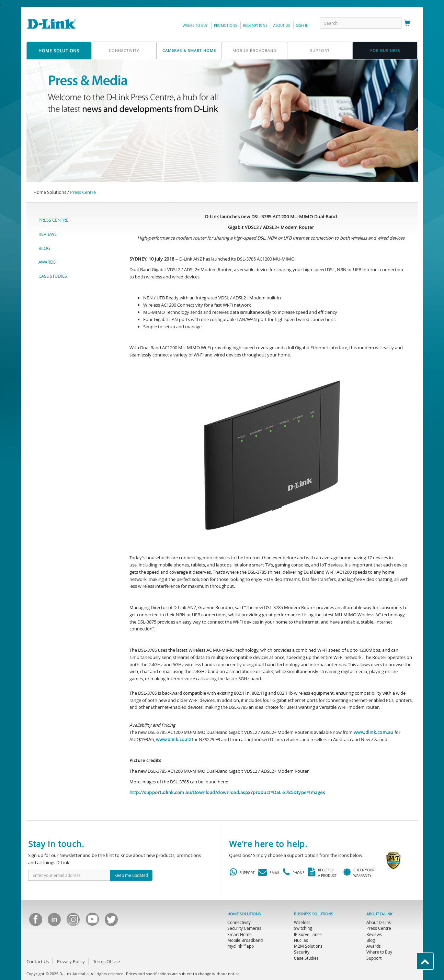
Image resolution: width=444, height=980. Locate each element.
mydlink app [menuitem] (241, 946)
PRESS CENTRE (53, 220)
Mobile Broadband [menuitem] (245, 940)
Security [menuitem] (302, 952)
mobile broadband (254, 50)
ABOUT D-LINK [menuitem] (379, 914)
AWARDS (47, 262)
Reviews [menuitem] (374, 934)
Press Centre (83, 192)
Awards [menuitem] (374, 946)
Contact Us (38, 961)
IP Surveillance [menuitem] (308, 934)
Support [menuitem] (374, 958)
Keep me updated (131, 875)
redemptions (255, 26)
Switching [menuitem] (303, 928)
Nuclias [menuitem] (301, 940)
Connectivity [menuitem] (239, 922)
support (320, 50)
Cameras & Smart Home (189, 50)
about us (282, 26)
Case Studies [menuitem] (306, 958)
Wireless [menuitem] (302, 922)
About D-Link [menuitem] (379, 922)
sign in (302, 26)
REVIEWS (48, 234)
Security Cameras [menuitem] (244, 928)
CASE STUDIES (53, 276)
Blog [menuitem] (371, 940)
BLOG (44, 248)
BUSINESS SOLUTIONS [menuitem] (314, 914)
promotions (225, 26)
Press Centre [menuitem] (379, 928)
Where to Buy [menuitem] (379, 952)
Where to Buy (195, 26)
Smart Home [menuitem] (240, 934)
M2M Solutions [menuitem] (308, 946)
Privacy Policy (71, 961)
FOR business (385, 50)
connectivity (124, 50)
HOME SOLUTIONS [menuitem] (244, 914)
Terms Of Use (106, 961)
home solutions (59, 51)
